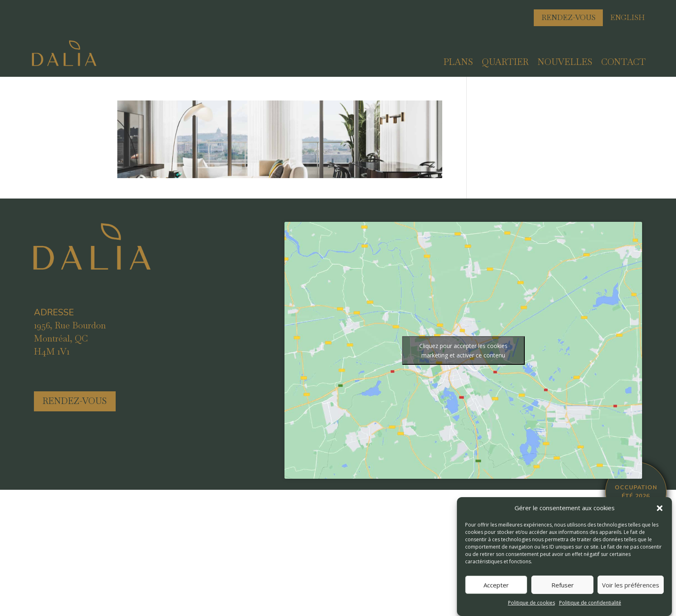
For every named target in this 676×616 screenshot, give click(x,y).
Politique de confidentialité (590, 603)
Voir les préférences (631, 585)
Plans (458, 63)
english (628, 17)
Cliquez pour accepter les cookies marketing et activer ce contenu (463, 350)
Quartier (505, 63)
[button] (660, 508)
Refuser (563, 585)
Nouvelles (565, 63)
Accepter (496, 585)
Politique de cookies (532, 603)
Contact (623, 63)
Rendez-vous (569, 17)
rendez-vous (75, 401)
